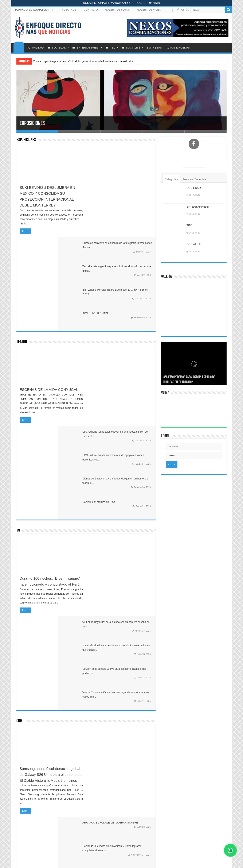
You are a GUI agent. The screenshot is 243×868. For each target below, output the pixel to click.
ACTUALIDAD (35, 48)
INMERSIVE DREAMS (125, 222)
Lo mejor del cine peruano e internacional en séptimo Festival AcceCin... (131, 559)
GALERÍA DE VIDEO (149, 10)
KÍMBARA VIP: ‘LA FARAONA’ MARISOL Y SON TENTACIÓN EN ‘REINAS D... (130, 627)
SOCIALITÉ (131, 48)
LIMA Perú (195, 411)
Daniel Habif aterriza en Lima (129, 333)
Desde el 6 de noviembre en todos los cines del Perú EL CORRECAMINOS (132, 535)
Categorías (171, 179)
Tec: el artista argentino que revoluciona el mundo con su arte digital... (131, 178)
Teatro (22, 251)
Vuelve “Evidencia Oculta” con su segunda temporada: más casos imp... (131, 448)
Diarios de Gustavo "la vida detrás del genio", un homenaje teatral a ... (131, 313)
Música (22, 584)
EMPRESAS (154, 48)
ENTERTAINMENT (86, 48)
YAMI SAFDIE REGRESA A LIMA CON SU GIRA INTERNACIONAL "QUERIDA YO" (131, 651)
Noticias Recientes (195, 179)
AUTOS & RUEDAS (178, 48)
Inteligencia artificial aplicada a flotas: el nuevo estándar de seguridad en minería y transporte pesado (128, 810)
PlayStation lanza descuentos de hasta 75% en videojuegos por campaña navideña (128, 835)
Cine (19, 473)
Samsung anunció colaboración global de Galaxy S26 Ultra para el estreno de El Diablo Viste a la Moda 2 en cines (51, 527)
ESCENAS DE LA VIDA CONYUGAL (49, 298)
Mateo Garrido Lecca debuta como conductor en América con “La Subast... (132, 399)
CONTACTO (91, 10)
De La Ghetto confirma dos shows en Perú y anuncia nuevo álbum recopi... (131, 675)
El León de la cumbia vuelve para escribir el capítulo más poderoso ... (131, 424)
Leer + (26, 231)
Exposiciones (36, 123)
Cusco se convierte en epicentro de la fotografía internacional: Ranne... (130, 154)
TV (18, 362)
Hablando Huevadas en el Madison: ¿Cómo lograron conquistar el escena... (127, 510)
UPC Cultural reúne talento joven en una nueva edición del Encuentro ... (131, 264)
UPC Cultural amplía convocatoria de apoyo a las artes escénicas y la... (131, 289)
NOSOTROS (69, 10)
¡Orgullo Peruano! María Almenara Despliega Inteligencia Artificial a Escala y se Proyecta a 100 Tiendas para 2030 (127, 784)
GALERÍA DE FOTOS (118, 10)
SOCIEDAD (57, 48)
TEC (111, 48)
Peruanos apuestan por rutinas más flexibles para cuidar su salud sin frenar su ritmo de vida (83, 61)
